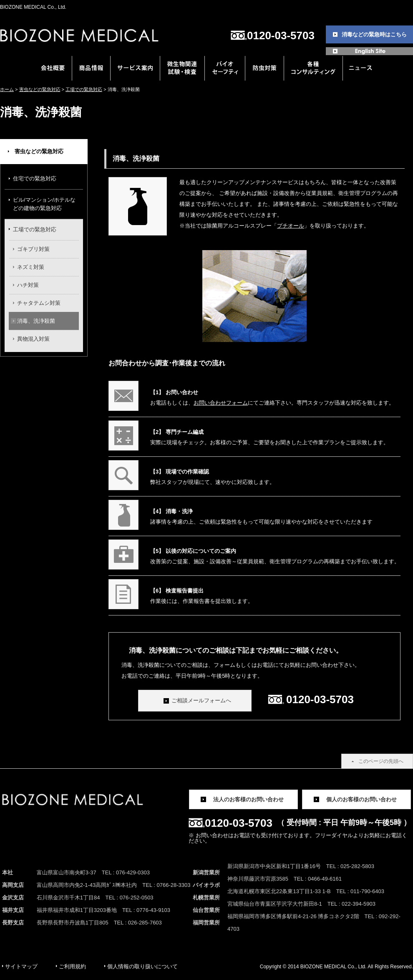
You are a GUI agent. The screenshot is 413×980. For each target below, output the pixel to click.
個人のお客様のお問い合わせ (361, 799)
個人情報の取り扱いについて (142, 966)
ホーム (7, 89)
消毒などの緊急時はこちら (374, 34)
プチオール (291, 226)
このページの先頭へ (381, 761)
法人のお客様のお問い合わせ (248, 799)
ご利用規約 (72, 966)
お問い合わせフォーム (221, 403)
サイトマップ (21, 966)
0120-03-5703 (281, 35)
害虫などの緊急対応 (40, 89)
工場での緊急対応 (84, 89)
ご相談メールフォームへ (201, 700)
